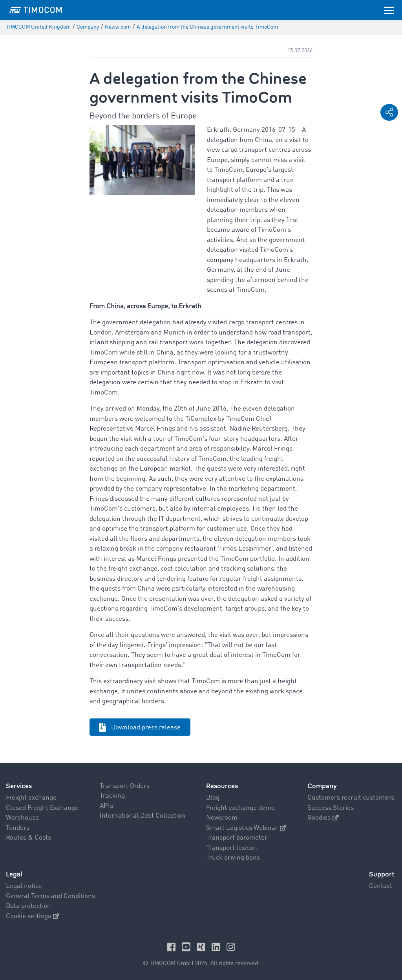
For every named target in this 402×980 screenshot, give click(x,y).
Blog (213, 798)
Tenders (18, 828)
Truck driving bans (233, 858)
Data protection (28, 906)
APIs (106, 806)
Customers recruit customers (351, 798)
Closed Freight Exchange (42, 808)
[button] (389, 112)
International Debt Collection (143, 816)
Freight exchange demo (240, 808)
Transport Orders (125, 786)
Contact (381, 886)
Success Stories (331, 808)
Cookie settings (33, 916)
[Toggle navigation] (389, 10)
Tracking (112, 796)
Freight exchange (31, 798)
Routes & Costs (28, 838)
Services (19, 786)
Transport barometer (237, 838)
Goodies (323, 818)
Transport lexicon (232, 848)
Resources (222, 786)
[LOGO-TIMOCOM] (36, 10)
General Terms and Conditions (50, 896)
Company (322, 786)
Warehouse (22, 818)
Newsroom (222, 818)
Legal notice (24, 886)
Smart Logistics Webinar (246, 828)
